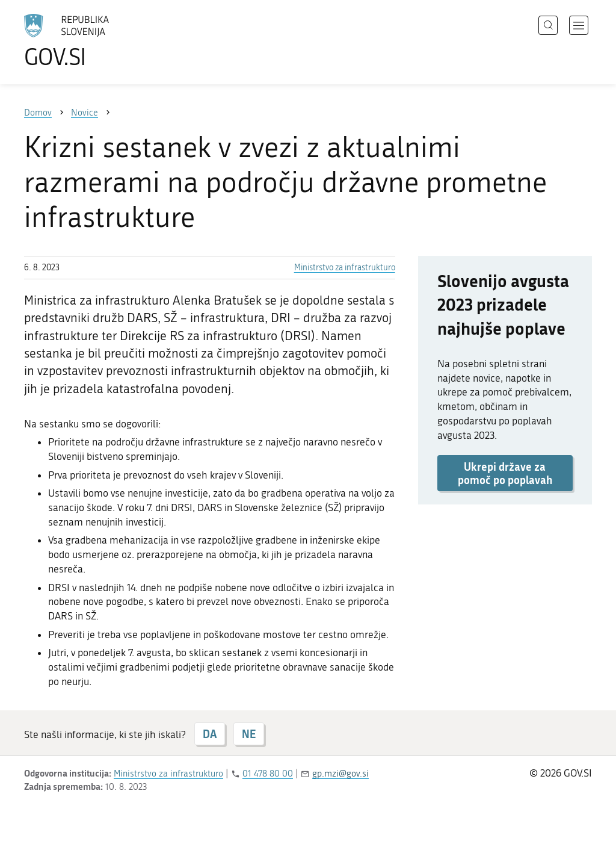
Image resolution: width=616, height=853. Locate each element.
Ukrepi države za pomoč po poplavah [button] (505, 473)
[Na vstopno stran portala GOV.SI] (100, 41)
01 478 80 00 (268, 774)
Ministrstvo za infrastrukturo (345, 268)
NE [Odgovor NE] (249, 734)
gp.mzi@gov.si (340, 774)
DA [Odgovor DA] (210, 734)
